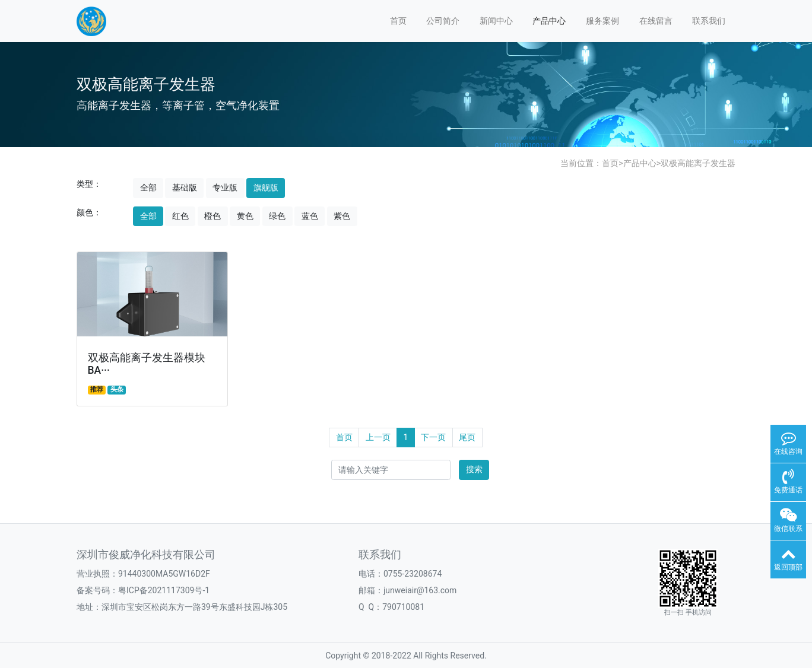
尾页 (467, 437)
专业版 (225, 187)
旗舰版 (266, 187)
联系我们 (709, 21)
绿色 (277, 216)
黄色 (245, 216)
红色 (180, 216)
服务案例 (602, 21)
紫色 (342, 216)
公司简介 (443, 21)
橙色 (212, 216)
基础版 (185, 187)
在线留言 (656, 21)
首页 (398, 21)
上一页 (378, 437)
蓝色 (310, 216)
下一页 (433, 437)
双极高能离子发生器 (698, 163)
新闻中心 (496, 21)
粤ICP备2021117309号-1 (164, 590)
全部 (148, 187)
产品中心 (549, 21)
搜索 (474, 469)
